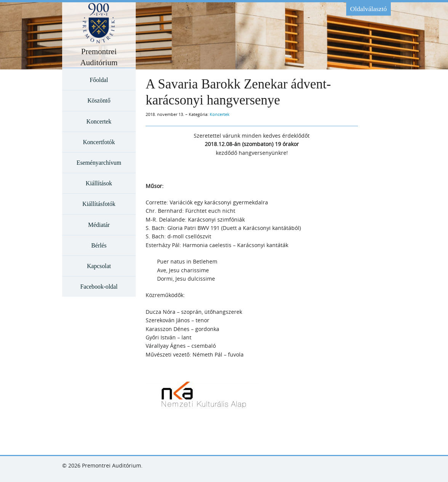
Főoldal (99, 80)
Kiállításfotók (99, 204)
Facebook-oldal (99, 287)
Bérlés (99, 245)
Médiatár (99, 225)
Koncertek (99, 121)
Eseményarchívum (99, 163)
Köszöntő (99, 100)
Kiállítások (99, 183)
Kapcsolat (99, 266)
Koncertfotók (99, 142)
